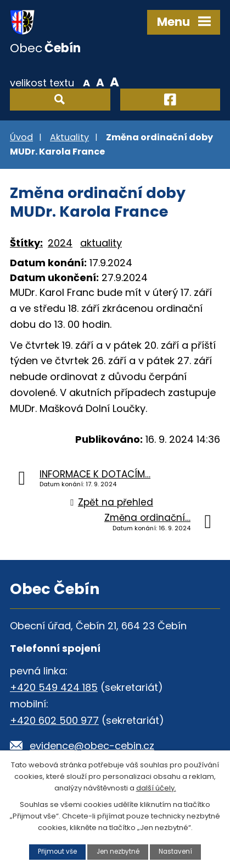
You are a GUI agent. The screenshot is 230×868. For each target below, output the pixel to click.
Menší (86, 82)
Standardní (100, 82)
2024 (60, 243)
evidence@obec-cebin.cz (92, 746)
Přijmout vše (57, 851)
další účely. (156, 787)
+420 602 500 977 (54, 720)
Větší (114, 82)
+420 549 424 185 (54, 687)
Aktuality (69, 137)
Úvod (21, 137)
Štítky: (26, 243)
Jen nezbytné (118, 851)
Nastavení (175, 851)
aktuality (101, 243)
